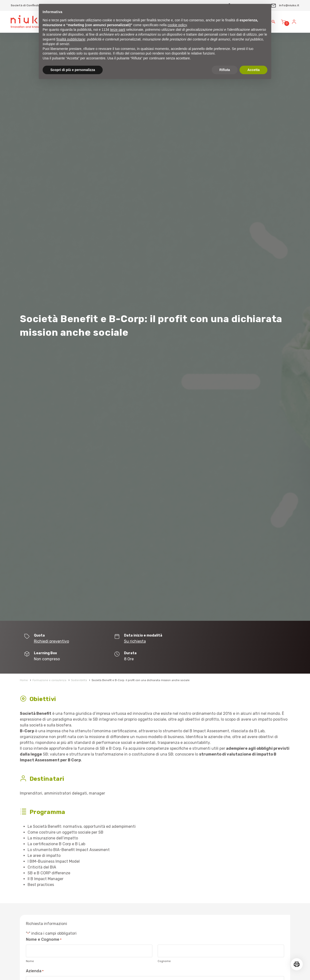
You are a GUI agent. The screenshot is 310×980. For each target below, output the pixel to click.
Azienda (35, 971)
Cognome (164, 961)
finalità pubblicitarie (71, 39)
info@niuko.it (285, 5)
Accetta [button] (253, 70)
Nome (30, 961)
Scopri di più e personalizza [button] (73, 70)
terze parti (118, 30)
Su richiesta (135, 641)
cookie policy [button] (177, 25)
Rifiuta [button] (225, 70)
